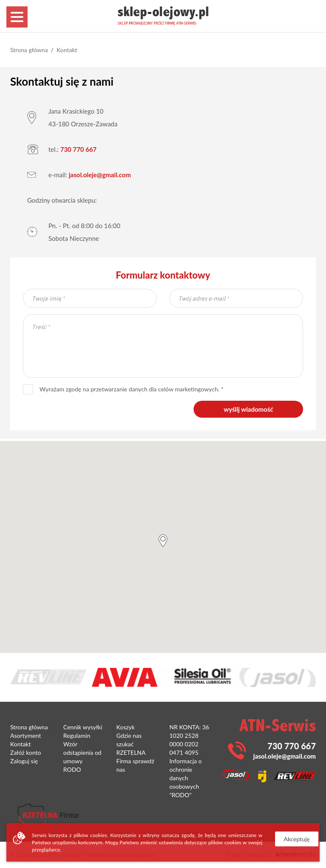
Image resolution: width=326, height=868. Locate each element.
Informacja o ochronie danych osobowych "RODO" (185, 778)
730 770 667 (79, 149)
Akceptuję (297, 839)
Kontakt (67, 50)
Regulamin (77, 735)
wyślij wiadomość (249, 409)
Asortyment (25, 735)
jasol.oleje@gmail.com (100, 175)
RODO (72, 769)
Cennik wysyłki (83, 727)
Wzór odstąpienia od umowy (82, 752)
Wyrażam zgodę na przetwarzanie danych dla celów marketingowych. (121, 389)
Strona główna (29, 50)
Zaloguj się (24, 761)
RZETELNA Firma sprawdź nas (135, 761)
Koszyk (125, 727)
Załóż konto (26, 752)
